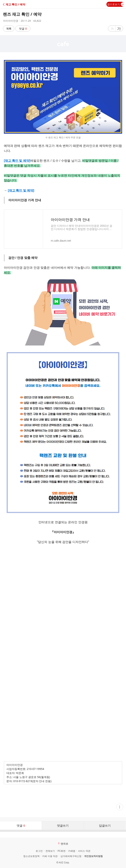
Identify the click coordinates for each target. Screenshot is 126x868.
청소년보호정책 (31, 856)
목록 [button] (9, 29)
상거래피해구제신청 (71, 856)
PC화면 (62, 851)
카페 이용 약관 (50, 856)
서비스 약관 (84, 851)
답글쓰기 (105, 825)
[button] (20, 4)
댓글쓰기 (63, 825)
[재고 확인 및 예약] (17, 161)
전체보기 (50, 851)
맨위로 (63, 844)
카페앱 (72, 851)
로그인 (39, 851)
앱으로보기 (116, 4)
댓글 (23, 29)
